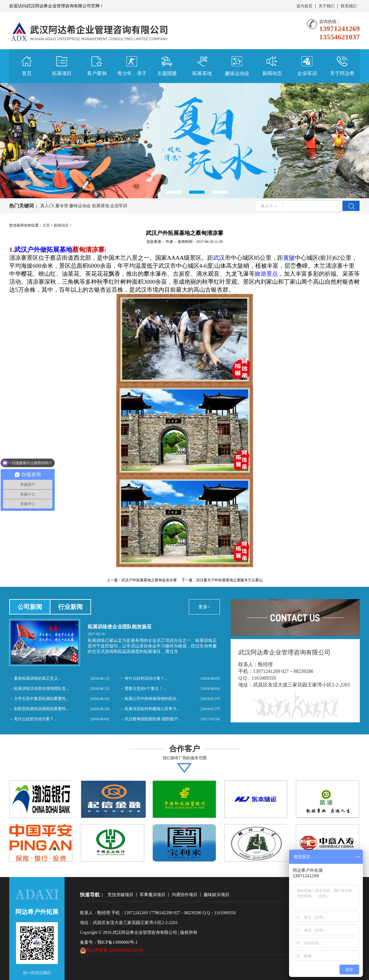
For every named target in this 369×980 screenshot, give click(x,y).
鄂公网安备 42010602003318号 (112, 950)
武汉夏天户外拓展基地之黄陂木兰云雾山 (229, 580)
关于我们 (327, 6)
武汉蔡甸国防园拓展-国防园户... (153, 719)
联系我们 (349, 6)
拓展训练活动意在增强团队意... (41, 688)
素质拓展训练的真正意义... (37, 678)
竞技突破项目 (121, 895)
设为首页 (304, 6)
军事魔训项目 (153, 895)
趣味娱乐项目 (216, 895)
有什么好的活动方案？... (35, 719)
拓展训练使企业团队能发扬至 (120, 627)
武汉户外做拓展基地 (43, 250)
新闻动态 (61, 225)
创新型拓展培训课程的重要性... (41, 709)
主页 (46, 225)
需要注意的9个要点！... (145, 688)
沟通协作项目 (184, 895)
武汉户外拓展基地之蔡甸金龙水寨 (149, 580)
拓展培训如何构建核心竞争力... (152, 709)
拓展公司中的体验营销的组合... (152, 699)
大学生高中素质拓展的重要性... (41, 699)
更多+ (204, 607)
